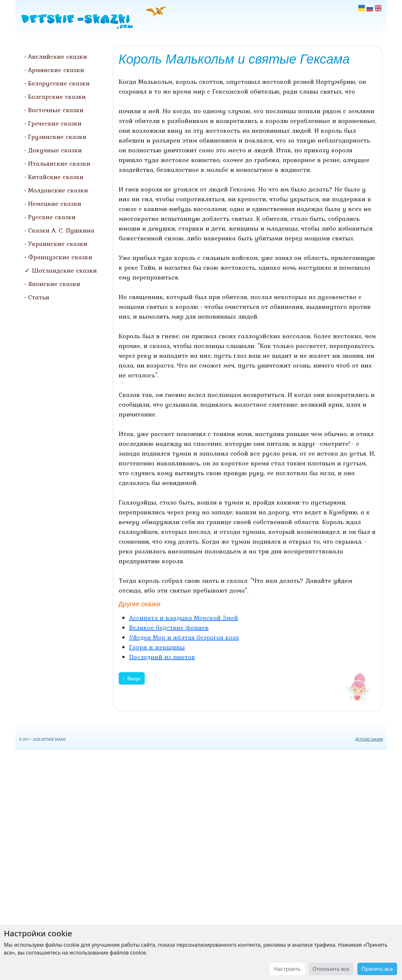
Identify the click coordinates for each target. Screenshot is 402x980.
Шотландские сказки (64, 270)
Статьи (39, 297)
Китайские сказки (56, 177)
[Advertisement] (201, 864)
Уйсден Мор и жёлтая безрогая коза (184, 637)
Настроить (287, 969)
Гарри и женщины (157, 647)
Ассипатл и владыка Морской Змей (184, 618)
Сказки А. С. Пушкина (61, 230)
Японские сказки (54, 284)
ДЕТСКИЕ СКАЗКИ (369, 739)
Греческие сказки (55, 123)
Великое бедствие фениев (169, 627)
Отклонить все (331, 969)
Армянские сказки (56, 70)
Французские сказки (60, 257)
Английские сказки (58, 56)
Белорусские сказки (59, 83)
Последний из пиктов (162, 657)
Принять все (377, 969)
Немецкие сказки (55, 204)
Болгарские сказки (57, 97)
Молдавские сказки (58, 190)
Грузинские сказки (57, 137)
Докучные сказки (55, 150)
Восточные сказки (56, 110)
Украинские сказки (58, 244)
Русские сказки (52, 217)
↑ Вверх (132, 678)
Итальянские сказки (59, 163)
